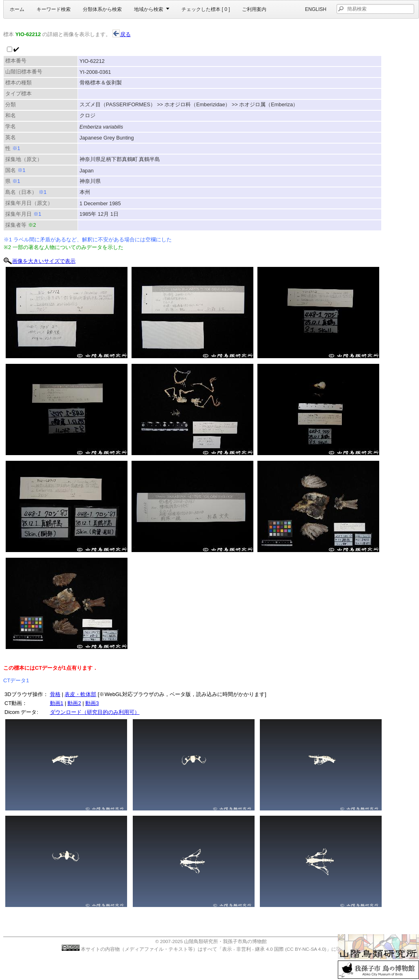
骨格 (55, 694)
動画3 (92, 703)
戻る (122, 34)
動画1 (57, 703)
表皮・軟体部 (80, 694)
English (316, 9)
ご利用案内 (254, 9)
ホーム (17, 9)
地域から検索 (149, 9)
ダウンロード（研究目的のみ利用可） (95, 712)
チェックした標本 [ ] (206, 9)
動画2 (74, 703)
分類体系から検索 (102, 9)
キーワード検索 (54, 9)
